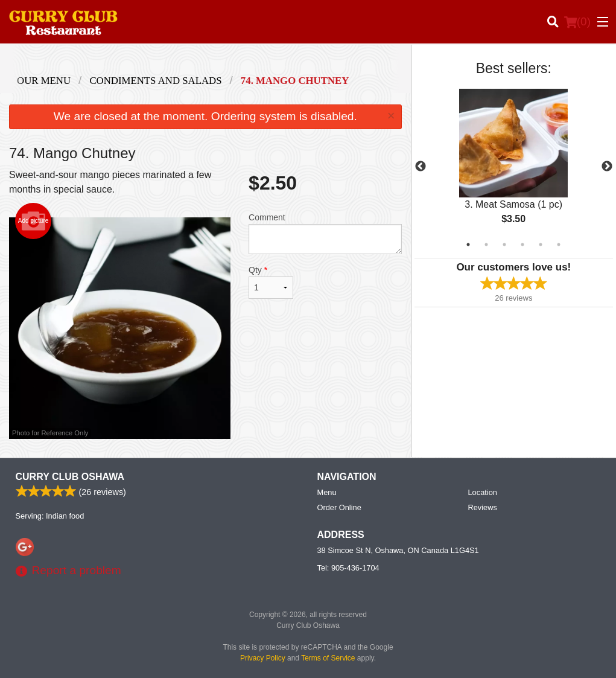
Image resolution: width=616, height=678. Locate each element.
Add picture (33, 221)
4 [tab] (522, 245)
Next (607, 167)
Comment (325, 233)
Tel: (348, 568)
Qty (271, 282)
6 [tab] (559, 245)
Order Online (339, 507)
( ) (577, 22)
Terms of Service (328, 658)
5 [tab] (541, 245)
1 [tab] (468, 245)
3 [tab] (504, 245)
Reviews (483, 507)
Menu (327, 492)
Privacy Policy (263, 658)
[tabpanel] (514, 167)
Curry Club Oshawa (70, 477)
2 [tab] (486, 245)
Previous (421, 167)
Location (483, 492)
